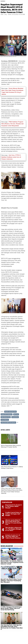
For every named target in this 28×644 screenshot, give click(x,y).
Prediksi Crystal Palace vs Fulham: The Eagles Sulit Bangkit (13, 514)
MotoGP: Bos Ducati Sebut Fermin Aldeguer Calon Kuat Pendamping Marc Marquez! (11, 581)
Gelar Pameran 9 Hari (6, 417)
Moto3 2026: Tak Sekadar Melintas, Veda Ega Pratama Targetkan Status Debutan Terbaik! (12, 562)
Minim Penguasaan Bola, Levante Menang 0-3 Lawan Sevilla (11, 446)
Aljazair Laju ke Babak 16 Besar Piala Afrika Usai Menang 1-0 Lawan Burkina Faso (14, 522)
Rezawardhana (15, 417)
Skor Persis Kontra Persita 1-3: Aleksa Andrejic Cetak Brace (12, 467)
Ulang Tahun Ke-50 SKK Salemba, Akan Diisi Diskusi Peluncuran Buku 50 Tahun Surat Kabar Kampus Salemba (12, 491)
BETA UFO (16, 414)
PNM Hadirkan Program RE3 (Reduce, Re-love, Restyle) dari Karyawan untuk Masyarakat (13, 124)
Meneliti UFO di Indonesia (7, 414)
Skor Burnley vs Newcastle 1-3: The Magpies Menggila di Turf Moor (13, 529)
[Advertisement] (14, 26)
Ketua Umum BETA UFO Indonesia (8, 423)
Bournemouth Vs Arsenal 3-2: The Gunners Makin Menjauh (14, 506)
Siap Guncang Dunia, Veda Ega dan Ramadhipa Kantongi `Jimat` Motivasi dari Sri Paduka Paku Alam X (12, 627)
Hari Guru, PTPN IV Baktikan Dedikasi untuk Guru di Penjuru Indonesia (11, 157)
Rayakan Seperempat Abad (10, 412)
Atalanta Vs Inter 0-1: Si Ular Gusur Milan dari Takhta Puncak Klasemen (13, 537)
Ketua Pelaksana (5, 420)
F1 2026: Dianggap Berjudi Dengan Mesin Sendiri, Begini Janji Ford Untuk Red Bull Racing (11, 608)
